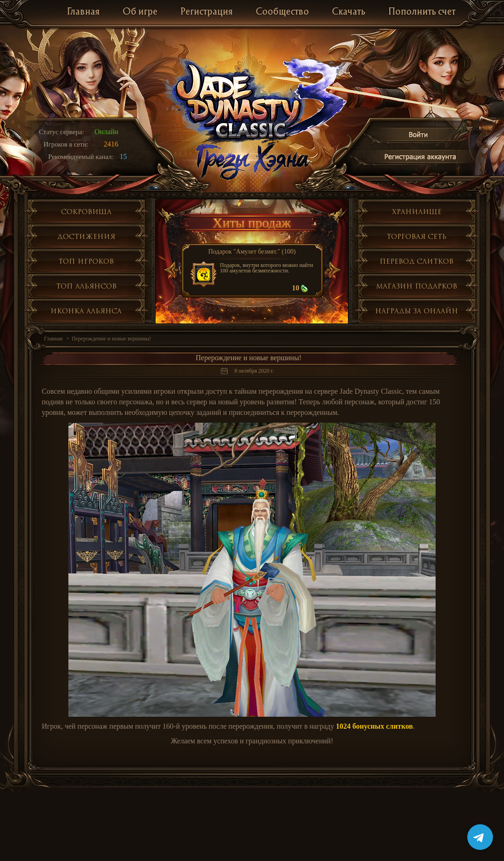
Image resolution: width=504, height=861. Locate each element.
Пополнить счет (422, 12)
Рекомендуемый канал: (81, 157)
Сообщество (282, 12)
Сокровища (86, 212)
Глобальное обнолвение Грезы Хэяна (252, 161)
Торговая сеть (417, 236)
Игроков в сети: (66, 144)
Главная (83, 12)
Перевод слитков (417, 261)
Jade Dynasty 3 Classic (252, 100)
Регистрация (207, 12)
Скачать (349, 12)
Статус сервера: (62, 132)
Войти (419, 136)
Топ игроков (86, 261)
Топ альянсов (86, 286)
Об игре (140, 12)
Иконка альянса (86, 311)
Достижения (86, 236)
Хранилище (417, 212)
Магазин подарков (417, 286)
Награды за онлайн (417, 311)
